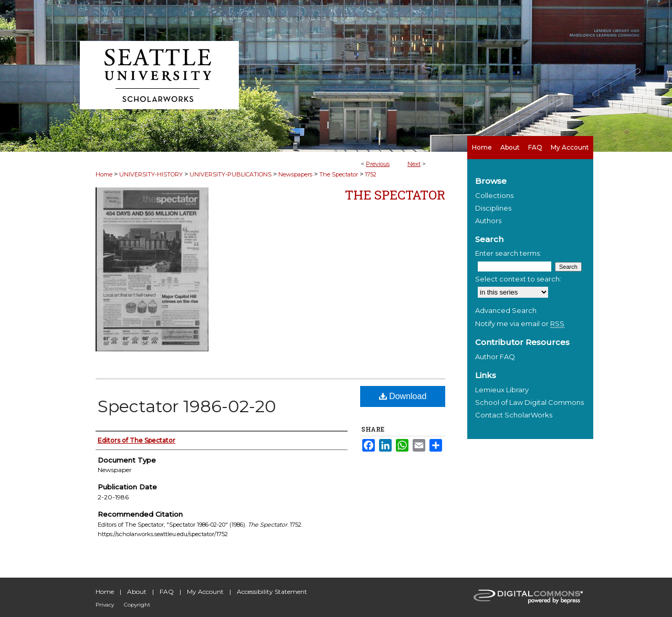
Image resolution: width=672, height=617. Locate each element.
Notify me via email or (520, 323)
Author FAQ (495, 357)
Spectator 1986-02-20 (187, 406)
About (137, 592)
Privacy (105, 605)
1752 (371, 174)
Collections (494, 195)
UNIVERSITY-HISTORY (151, 174)
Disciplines (493, 208)
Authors (488, 221)
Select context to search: (518, 279)
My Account (205, 592)
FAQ (167, 592)
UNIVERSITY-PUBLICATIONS (230, 174)
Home (104, 174)
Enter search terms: (508, 253)
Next (414, 164)
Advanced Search (506, 310)
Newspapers (295, 174)
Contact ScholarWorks (514, 415)
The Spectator (339, 174)
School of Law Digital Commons (529, 402)
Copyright (137, 605)
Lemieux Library (502, 390)
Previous (378, 164)
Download (403, 396)
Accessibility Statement (272, 592)
